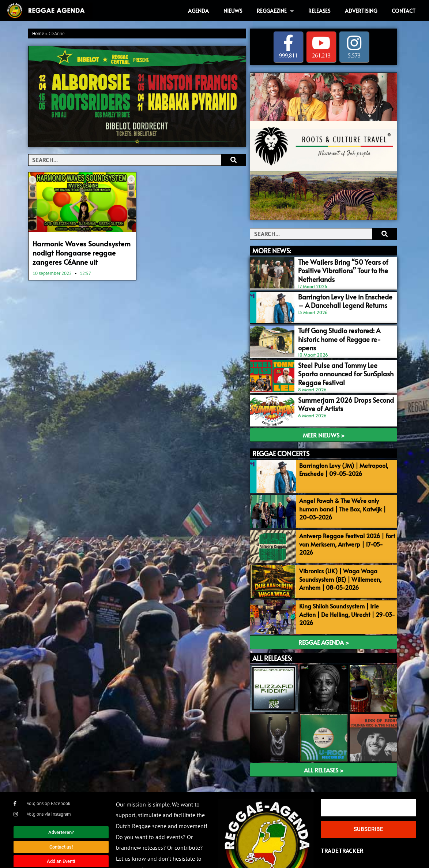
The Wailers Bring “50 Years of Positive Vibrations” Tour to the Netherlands (343, 265)
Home (38, 34)
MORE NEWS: (272, 251)
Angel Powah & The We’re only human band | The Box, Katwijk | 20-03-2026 (345, 489)
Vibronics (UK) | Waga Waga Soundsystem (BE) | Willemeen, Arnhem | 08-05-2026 (337, 554)
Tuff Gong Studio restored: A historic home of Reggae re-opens (340, 327)
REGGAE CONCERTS (281, 436)
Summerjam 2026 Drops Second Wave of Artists (344, 389)
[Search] (234, 160)
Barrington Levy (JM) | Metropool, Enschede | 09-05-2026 (340, 452)
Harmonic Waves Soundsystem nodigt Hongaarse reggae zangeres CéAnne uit (82, 251)
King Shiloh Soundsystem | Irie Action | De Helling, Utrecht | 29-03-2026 (345, 583)
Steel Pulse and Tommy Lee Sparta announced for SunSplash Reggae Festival (338, 361)
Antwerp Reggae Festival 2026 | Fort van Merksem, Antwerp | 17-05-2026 (344, 518)
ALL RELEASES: (272, 629)
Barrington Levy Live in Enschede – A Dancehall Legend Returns (341, 296)
